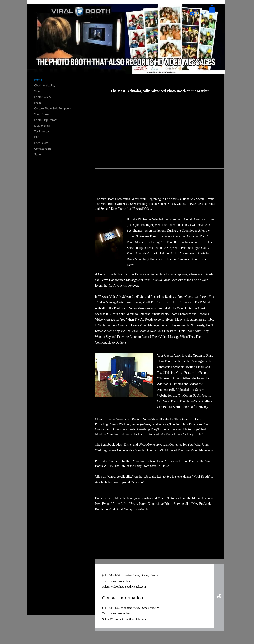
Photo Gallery (43, 97)
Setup (38, 91)
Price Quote (41, 143)
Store (38, 154)
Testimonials (42, 131)
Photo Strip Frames (46, 120)
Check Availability (45, 85)
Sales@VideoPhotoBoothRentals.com (124, 587)
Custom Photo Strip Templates (53, 108)
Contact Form (43, 149)
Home (38, 80)
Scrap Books (42, 114)
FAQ (37, 137)
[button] (212, 9)
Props (38, 103)
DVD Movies (42, 126)
